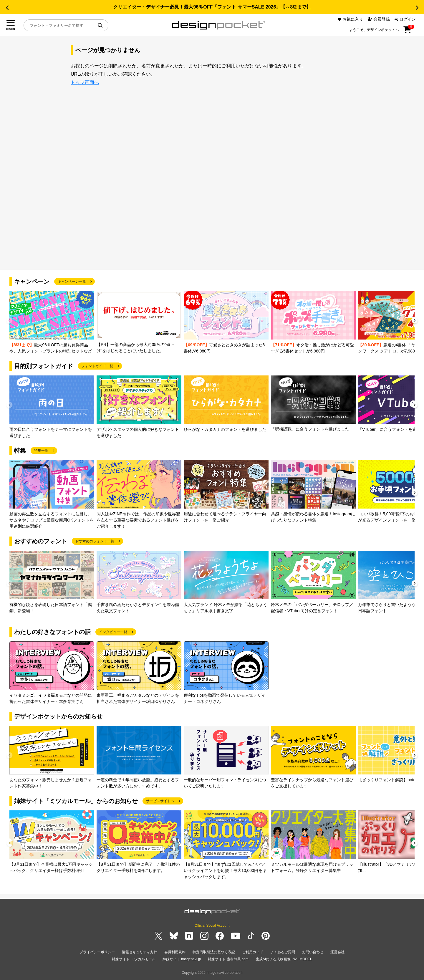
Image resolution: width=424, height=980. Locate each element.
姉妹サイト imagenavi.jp (182, 959)
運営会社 (337, 952)
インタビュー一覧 (113, 632)
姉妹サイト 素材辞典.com (228, 959)
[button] (7, 8)
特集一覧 (41, 451)
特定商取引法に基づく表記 (214, 952)
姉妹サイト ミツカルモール (134, 959)
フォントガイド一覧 (97, 366)
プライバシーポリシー (97, 952)
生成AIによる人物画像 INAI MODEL (284, 959)
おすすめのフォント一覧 (95, 541)
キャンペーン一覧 (72, 282)
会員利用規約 (175, 952)
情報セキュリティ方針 (140, 952)
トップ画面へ (85, 82)
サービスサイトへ (160, 801)
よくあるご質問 (283, 952)
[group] (52, 323)
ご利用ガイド (253, 952)
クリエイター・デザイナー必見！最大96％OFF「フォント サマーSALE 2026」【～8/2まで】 (212, 7)
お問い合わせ (313, 952)
